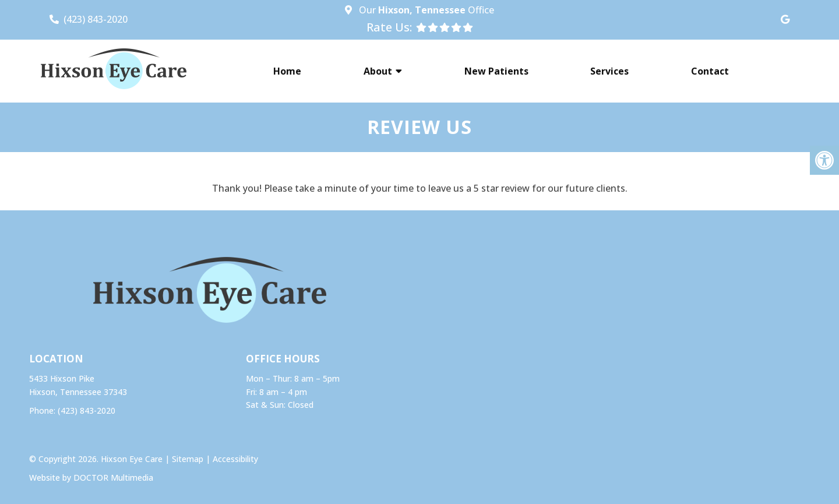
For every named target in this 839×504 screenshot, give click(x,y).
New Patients (496, 71)
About (378, 71)
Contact (710, 71)
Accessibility (235, 459)
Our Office (425, 10)
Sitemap (188, 459)
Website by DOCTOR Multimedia (91, 477)
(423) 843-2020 (96, 19)
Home (287, 71)
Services (609, 71)
